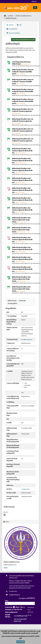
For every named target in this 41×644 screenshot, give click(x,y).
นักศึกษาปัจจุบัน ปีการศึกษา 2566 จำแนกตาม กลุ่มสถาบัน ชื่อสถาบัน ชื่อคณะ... (22, 151)
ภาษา (6, 601)
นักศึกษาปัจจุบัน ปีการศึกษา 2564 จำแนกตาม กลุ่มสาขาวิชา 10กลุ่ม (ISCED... (21, 220)
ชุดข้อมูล (10, 25)
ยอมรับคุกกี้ (20, 642)
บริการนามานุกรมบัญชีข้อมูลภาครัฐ (20, 620)
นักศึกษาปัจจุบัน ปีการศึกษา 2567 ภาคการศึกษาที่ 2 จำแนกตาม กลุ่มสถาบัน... (23, 130)
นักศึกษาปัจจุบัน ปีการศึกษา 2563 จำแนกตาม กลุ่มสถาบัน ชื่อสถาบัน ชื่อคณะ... (22, 250)
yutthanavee (26, 489)
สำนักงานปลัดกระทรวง (23, 16)
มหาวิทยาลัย (22, 301)
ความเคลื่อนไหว (12, 29)
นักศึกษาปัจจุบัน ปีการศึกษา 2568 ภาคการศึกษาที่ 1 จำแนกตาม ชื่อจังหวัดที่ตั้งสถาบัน (23, 92)
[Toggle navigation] (35, 8)
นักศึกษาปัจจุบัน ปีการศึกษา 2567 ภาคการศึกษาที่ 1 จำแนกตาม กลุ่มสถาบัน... (23, 110)
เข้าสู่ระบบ (34, 2)
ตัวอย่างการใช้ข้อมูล (13, 33)
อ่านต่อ (5, 568)
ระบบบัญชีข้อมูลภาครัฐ (20, 616)
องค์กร (11, 16)
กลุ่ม (19, 25)
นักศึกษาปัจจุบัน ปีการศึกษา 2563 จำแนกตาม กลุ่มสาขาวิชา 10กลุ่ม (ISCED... (21, 279)
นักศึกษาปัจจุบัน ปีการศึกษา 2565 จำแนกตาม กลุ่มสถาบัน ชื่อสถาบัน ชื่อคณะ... (22, 171)
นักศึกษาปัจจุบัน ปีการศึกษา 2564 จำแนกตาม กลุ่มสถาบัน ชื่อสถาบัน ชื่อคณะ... (22, 200)
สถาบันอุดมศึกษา (12, 303)
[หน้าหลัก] (5, 16)
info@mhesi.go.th (27, 340)
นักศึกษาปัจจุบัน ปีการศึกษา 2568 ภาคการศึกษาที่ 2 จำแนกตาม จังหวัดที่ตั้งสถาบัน (23, 72)
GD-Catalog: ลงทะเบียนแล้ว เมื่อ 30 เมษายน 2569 (23, 40)
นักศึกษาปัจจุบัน (11, 18)
